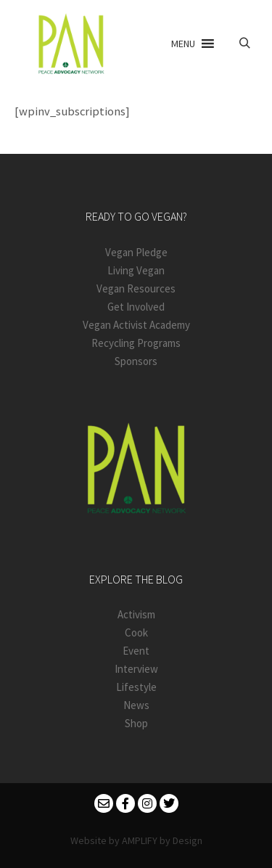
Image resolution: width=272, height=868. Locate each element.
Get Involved (136, 307)
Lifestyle (136, 687)
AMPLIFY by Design (162, 840)
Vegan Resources (136, 288)
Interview (136, 669)
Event (136, 651)
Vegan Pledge (136, 252)
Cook (136, 632)
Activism (136, 614)
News (136, 705)
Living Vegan (136, 270)
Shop (136, 723)
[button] (183, 44)
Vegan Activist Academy (136, 325)
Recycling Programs (136, 343)
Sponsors (136, 361)
